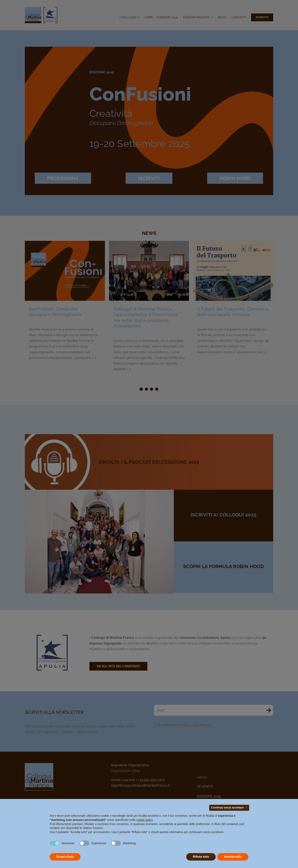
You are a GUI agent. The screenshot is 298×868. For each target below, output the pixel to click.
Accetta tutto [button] (233, 857)
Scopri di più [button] (65, 857)
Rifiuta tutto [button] (201, 857)
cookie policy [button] (145, 820)
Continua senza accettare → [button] (229, 808)
